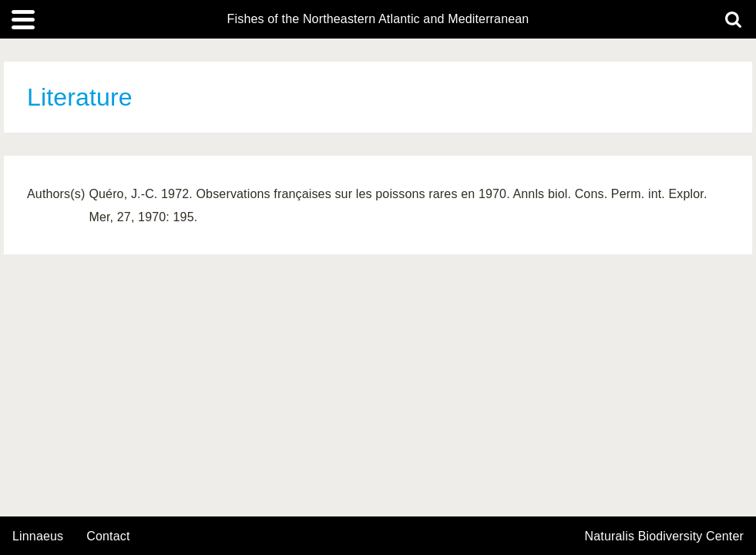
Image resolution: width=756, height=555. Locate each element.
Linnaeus (38, 536)
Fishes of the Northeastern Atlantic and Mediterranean (378, 19)
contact (108, 536)
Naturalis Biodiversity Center (665, 536)
